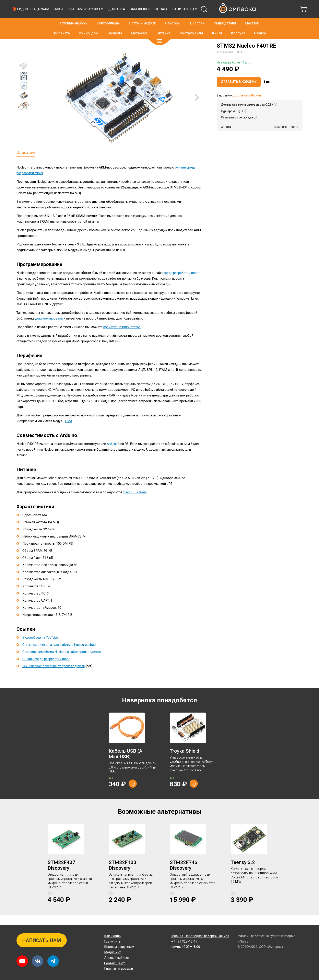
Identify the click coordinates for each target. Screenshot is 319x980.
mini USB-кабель (135, 502)
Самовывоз (215, 19)
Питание (164, 24)
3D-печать (61, 24)
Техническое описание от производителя (54, 676)
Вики (134, 19)
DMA (69, 431)
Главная (22, 43)
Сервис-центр (115, 963)
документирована (49, 329)
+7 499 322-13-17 (223, 5)
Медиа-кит (112, 952)
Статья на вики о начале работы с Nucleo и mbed (59, 655)
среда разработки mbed (181, 283)
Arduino (112, 454)
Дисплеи (197, 15)
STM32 (55, 43)
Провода (115, 24)
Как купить (113, 936)
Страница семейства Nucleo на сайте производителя (62, 662)
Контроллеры (108, 15)
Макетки (252, 15)
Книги (217, 24)
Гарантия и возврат (119, 969)
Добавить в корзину (239, 92)
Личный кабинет (117, 958)
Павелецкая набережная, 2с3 (200, 936)
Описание (26, 163)
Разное (260, 24)
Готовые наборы (74, 15)
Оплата (237, 19)
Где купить (112, 941)
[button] (159, 33)
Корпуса (238, 24)
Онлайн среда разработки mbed (46, 669)
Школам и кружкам (161, 19)
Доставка (192, 19)
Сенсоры (173, 15)
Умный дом (88, 24)
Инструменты (191, 24)
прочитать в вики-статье (122, 337)
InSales (243, 941)
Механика (139, 24)
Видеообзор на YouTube (40, 648)
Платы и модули (143, 15)
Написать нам (260, 19)
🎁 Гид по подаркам (106, 19)
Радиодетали (225, 15)
